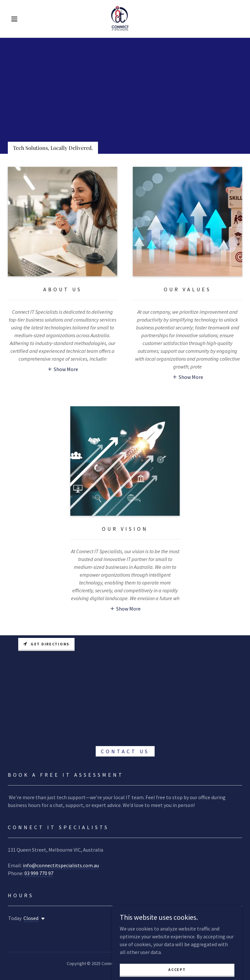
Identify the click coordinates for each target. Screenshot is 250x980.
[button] (14, 19)
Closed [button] (31, 918)
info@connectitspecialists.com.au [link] (61, 865)
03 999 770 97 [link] (39, 873)
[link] (120, 18)
